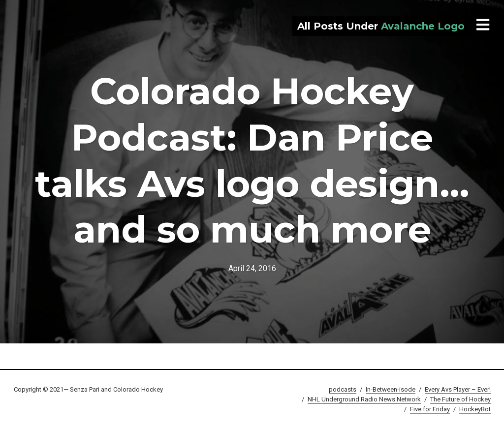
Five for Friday (430, 409)
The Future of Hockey (460, 399)
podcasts (343, 389)
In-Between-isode (391, 389)
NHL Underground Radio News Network (364, 399)
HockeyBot (475, 409)
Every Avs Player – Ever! (458, 389)
